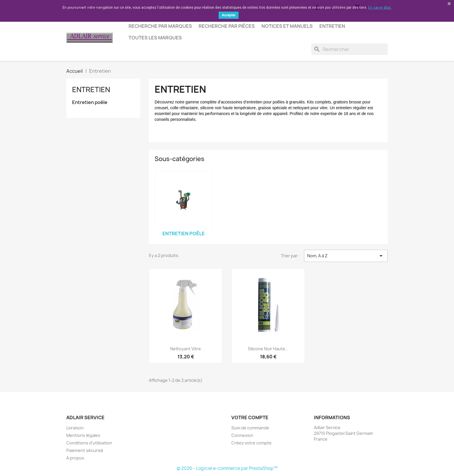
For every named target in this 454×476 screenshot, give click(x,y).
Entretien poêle (90, 102)
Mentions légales (83, 435)
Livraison (75, 428)
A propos (75, 458)
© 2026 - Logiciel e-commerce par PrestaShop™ (227, 468)
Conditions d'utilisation (89, 443)
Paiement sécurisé (85, 450)
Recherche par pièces (227, 26)
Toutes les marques (155, 38)
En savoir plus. (380, 8)
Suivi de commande (250, 428)
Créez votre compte (251, 443)
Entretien (332, 26)
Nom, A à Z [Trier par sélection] (346, 256)
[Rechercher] (349, 49)
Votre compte (250, 417)
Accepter (229, 15)
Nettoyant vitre (186, 349)
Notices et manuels (287, 26)
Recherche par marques (160, 26)
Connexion (242, 435)
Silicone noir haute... (268, 349)
